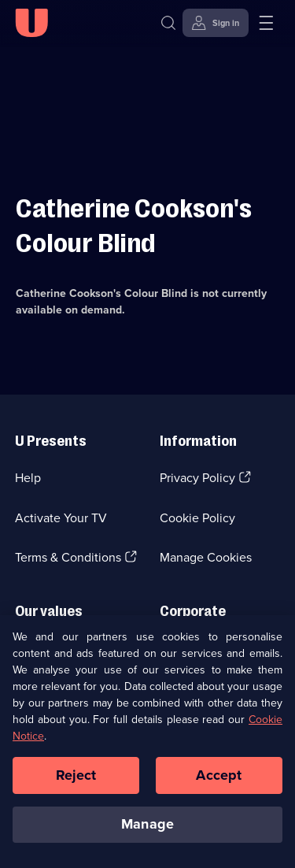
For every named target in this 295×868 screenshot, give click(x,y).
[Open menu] (266, 23)
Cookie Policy (197, 518)
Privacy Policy (197, 478)
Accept (219, 775)
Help (28, 478)
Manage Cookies (206, 557)
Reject (76, 775)
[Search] (172, 23)
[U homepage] (31, 23)
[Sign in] (216, 23)
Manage (147, 825)
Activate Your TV (61, 518)
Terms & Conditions (68, 557)
